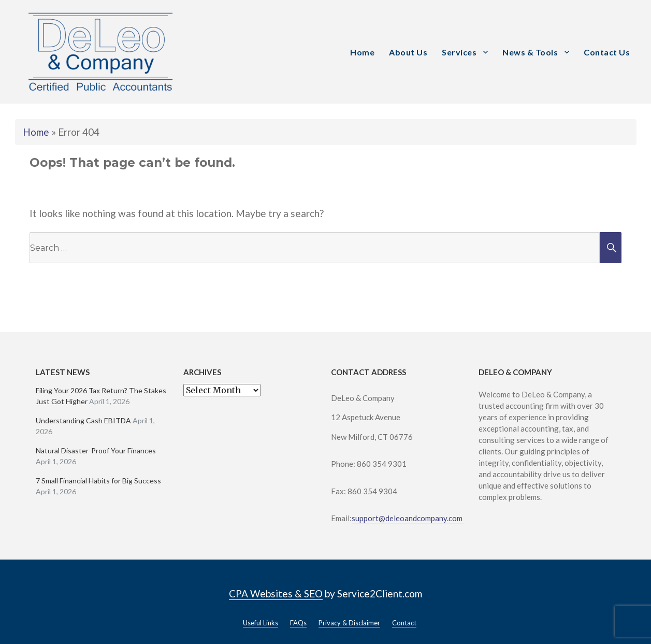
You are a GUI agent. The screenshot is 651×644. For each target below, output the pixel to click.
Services (459, 52)
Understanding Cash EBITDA (83, 420)
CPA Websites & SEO (276, 593)
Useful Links (261, 623)
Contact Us (607, 52)
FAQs (298, 623)
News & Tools (530, 52)
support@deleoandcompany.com (408, 518)
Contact (404, 623)
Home (362, 52)
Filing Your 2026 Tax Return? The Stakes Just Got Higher (101, 396)
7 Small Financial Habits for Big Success (98, 481)
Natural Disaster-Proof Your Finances (96, 450)
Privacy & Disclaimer (349, 623)
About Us (408, 52)
